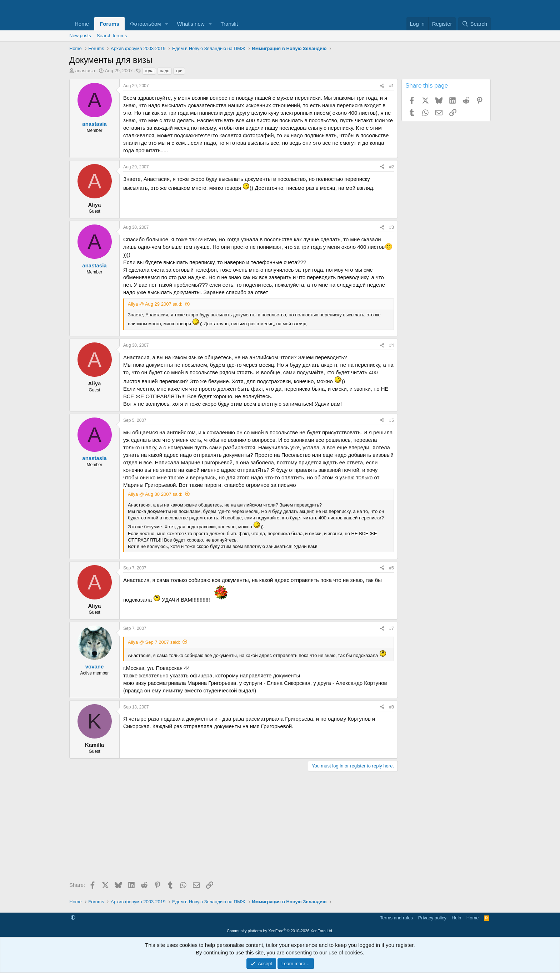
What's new (191, 24)
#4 (392, 345)
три (179, 71)
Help (457, 918)
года (149, 71)
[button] (167, 24)
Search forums (112, 36)
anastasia (85, 71)
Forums (109, 24)
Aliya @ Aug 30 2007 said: (155, 494)
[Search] (474, 24)
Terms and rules (396, 918)
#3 (392, 227)
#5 (392, 420)
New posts (80, 36)
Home (82, 24)
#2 (392, 167)
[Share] (382, 86)
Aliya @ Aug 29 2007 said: (155, 304)
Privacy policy (432, 918)
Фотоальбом (146, 24)
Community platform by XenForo (280, 931)
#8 (392, 707)
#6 (392, 568)
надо (164, 71)
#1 (392, 86)
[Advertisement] (234, 829)
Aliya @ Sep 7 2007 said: (154, 642)
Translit (229, 24)
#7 (392, 628)
